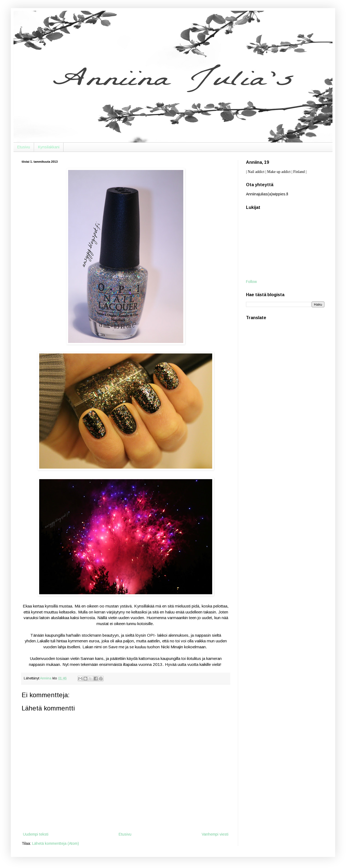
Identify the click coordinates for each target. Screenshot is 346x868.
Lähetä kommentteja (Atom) (56, 843)
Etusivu (24, 147)
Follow (251, 282)
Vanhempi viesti (215, 834)
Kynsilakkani (49, 147)
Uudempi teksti (36, 834)
